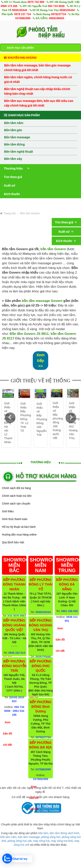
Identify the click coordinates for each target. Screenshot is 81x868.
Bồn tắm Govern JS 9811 (29, 334)
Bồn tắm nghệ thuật (19, 152)
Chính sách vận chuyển (16, 504)
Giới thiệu (8, 511)
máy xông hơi (41, 841)
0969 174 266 (9, 6)
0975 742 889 (36, 2)
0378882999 (23, 18)
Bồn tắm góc (13, 130)
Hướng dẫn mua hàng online (19, 535)
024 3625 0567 (17, 616)
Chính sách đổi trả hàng (16, 488)
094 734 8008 (56, 6)
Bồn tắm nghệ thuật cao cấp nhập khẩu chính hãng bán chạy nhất (37, 91)
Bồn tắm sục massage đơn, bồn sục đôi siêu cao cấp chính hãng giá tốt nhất (39, 103)
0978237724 (59, 14)
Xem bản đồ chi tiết (7, 734)
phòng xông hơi (51, 837)
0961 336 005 (69, 611)
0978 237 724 (23, 14)
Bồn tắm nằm (14, 123)
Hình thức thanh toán (15, 519)
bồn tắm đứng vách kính (65, 833)
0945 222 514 (17, 653)
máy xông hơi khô (62, 841)
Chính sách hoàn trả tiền (17, 496)
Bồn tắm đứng (14, 144)
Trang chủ (8, 213)
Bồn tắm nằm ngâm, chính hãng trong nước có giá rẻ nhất (38, 79)
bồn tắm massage (29, 837)
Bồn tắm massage (17, 137)
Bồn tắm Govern (30, 213)
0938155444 (20, 10)
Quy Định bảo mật (13, 542)
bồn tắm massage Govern (42, 301)
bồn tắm (43, 833)
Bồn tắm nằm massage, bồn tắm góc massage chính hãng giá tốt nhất (37, 68)
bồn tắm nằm (8, 837)
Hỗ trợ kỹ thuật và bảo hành (19, 527)
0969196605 (57, 18)
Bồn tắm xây (13, 159)
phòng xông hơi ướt (20, 841)
